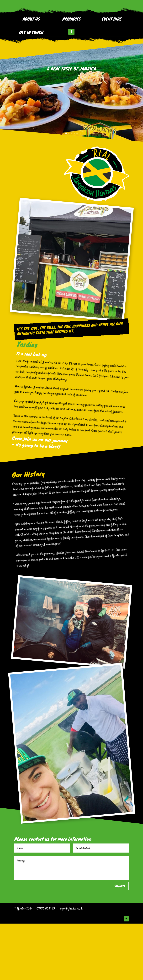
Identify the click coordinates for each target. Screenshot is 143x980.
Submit (120, 943)
